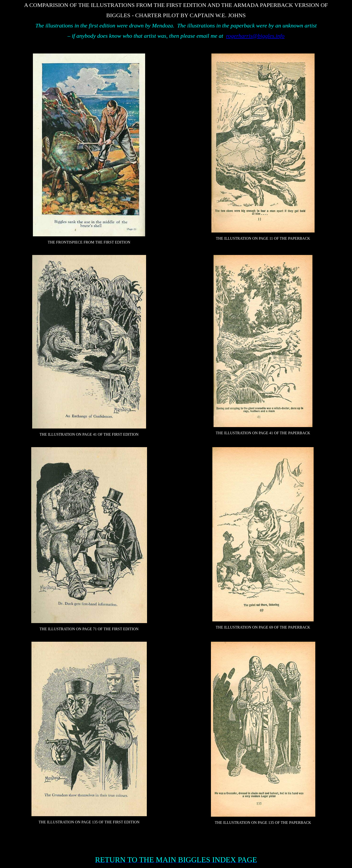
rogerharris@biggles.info (255, 36)
